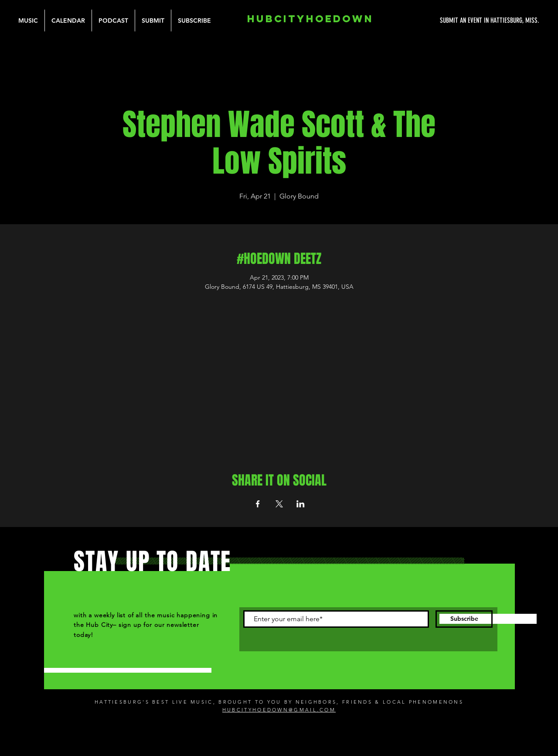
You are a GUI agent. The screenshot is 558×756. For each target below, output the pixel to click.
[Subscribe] (464, 619)
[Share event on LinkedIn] (301, 504)
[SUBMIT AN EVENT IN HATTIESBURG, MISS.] (457, 21)
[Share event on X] (279, 504)
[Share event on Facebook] (258, 504)
